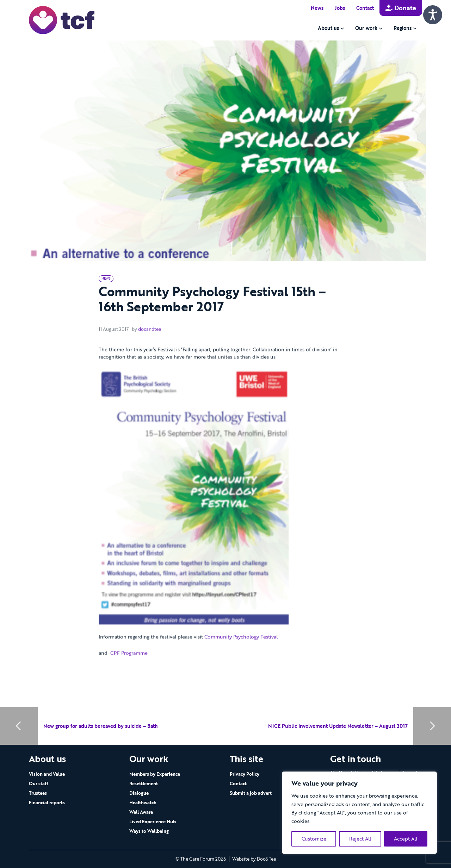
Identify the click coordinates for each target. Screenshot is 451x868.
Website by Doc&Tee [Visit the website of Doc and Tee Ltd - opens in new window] (254, 859)
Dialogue (139, 793)
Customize (314, 839)
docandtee (150, 354)
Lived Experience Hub (153, 822)
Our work (366, 28)
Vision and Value (47, 774)
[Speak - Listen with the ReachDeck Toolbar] (433, 15)
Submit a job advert (251, 793)
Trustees (38, 793)
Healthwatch (143, 803)
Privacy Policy (245, 774)
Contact (365, 8)
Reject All (360, 839)
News (317, 8)
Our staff (39, 783)
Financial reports (47, 803)
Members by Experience (155, 774)
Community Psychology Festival (242, 661)
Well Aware (141, 812)
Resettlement (144, 783)
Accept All (406, 839)
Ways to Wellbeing (149, 831)
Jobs (340, 8)
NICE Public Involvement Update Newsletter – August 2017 (338, 726)
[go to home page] (62, 20)
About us (328, 28)
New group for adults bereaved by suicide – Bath (101, 726)
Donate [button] (401, 8)
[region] (359, 813)
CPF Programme (129, 677)
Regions (403, 28)
